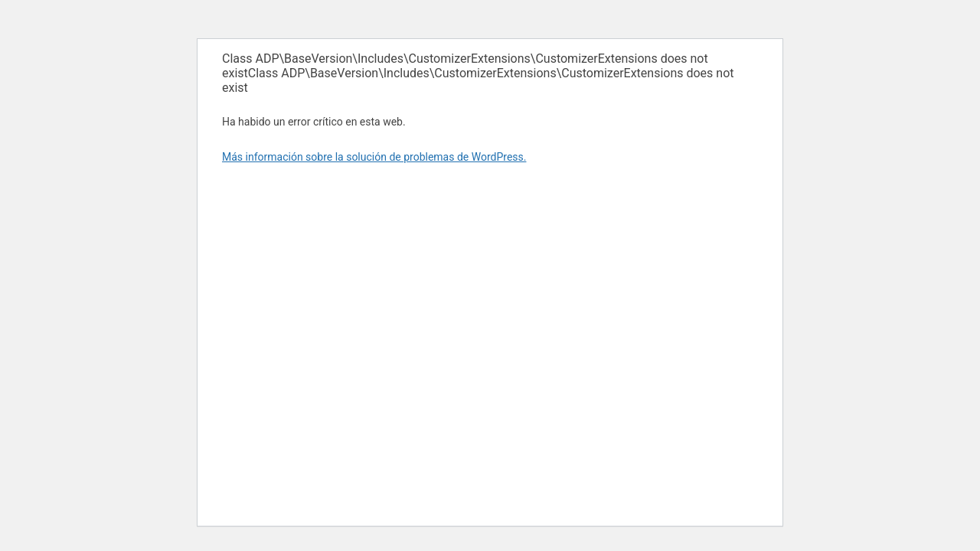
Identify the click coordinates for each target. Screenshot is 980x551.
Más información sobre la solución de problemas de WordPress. (374, 157)
